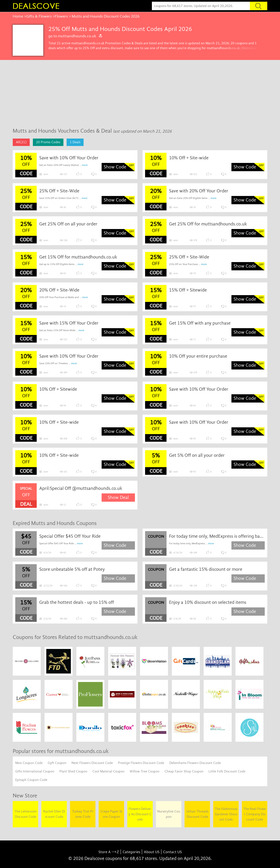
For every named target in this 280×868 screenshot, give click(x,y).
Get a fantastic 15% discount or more (206, 569)
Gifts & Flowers (39, 16)
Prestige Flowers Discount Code (141, 763)
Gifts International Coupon (35, 771)
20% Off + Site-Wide (59, 290)
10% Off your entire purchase (198, 356)
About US (152, 852)
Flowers (61, 16)
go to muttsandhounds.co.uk (75, 36)
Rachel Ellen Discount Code (54, 814)
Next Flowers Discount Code (92, 763)
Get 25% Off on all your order (68, 224)
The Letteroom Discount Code (25, 814)
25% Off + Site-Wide (59, 191)
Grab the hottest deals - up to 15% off (77, 602)
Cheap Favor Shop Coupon (184, 771)
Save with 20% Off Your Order (199, 191)
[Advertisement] (140, 92)
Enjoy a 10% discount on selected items (208, 602)
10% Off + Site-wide (189, 158)
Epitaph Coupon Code (31, 780)
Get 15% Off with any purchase (200, 323)
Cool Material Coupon (108, 771)
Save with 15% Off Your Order (69, 323)
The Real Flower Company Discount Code (255, 814)
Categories (131, 852)
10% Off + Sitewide (58, 389)
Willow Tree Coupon (145, 771)
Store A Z (109, 852)
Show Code (115, 167)
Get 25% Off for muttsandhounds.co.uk (208, 224)
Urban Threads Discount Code (197, 814)
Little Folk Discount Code (227, 771)
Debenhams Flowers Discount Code (195, 763)
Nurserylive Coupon (169, 814)
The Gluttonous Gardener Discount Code (226, 814)
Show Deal (118, 497)
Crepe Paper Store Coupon (111, 814)
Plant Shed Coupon (73, 771)
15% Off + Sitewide (188, 290)
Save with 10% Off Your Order (69, 158)
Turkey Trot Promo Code (83, 814)
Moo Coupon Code (29, 763)
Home (18, 16)
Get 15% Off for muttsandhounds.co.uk (78, 257)
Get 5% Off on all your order (197, 455)
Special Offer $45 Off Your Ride (70, 536)
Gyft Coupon (57, 763)
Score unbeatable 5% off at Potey (72, 569)
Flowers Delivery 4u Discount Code (140, 814)
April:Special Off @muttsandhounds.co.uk (81, 488)
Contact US (172, 852)
